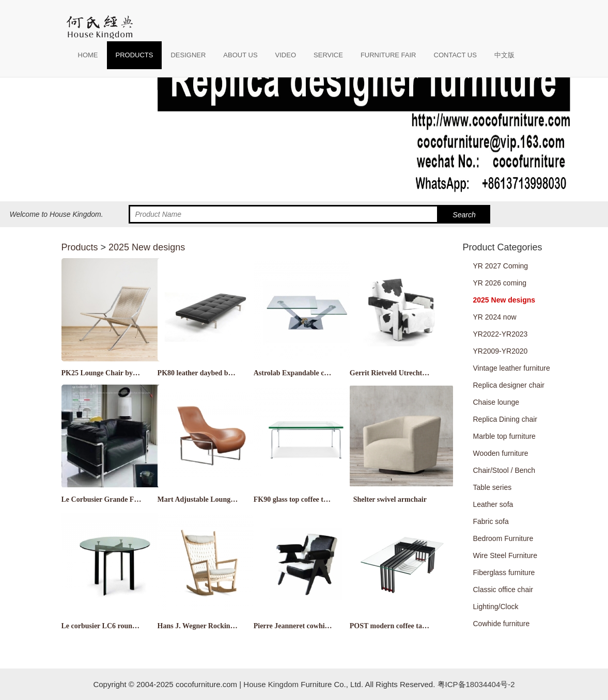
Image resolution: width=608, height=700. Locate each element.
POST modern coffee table (391, 626)
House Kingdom (271, 684)
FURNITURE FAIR (388, 55)
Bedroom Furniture (503, 538)
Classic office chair (503, 590)
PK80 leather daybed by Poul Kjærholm (220, 373)
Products (80, 247)
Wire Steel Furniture (505, 555)
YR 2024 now (495, 317)
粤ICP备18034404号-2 (475, 684)
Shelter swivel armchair (390, 499)
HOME (88, 55)
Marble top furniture (504, 436)
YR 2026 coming (500, 283)
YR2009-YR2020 (501, 351)
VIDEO (286, 55)
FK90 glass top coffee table (295, 499)
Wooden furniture (501, 453)
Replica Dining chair (505, 419)
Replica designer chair (509, 385)
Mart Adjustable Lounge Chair (206, 499)
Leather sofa (493, 504)
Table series (493, 487)
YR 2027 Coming (501, 266)
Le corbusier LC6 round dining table (118, 626)
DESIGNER (188, 55)
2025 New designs (147, 247)
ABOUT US (240, 55)
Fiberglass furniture (504, 572)
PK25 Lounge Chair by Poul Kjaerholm (123, 373)
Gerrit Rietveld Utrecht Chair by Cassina (414, 373)
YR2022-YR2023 (501, 334)
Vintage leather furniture (512, 368)
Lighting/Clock (496, 607)
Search (464, 215)
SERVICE (328, 55)
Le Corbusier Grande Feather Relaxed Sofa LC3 (136, 499)
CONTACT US (455, 55)
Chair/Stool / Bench (504, 470)
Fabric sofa (491, 521)
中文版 (504, 55)
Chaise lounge (496, 402)
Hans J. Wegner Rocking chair (205, 626)
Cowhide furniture (502, 624)
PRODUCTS (135, 55)
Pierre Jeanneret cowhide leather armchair (320, 626)
